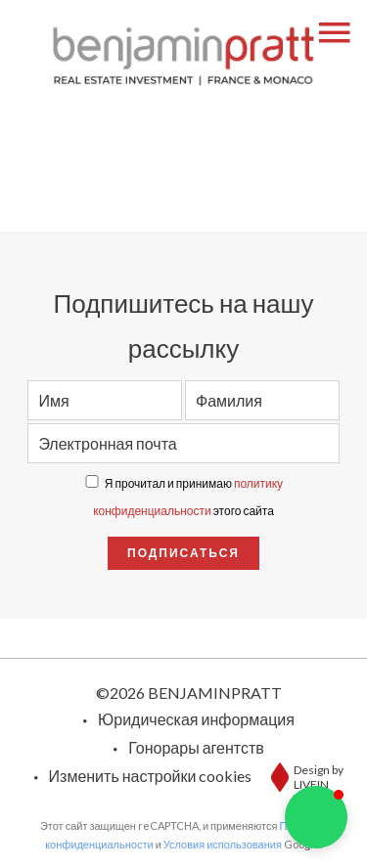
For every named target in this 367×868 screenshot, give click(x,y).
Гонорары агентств (196, 747)
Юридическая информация (196, 719)
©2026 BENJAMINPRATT (189, 693)
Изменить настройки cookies (151, 776)
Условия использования (223, 844)
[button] (316, 817)
